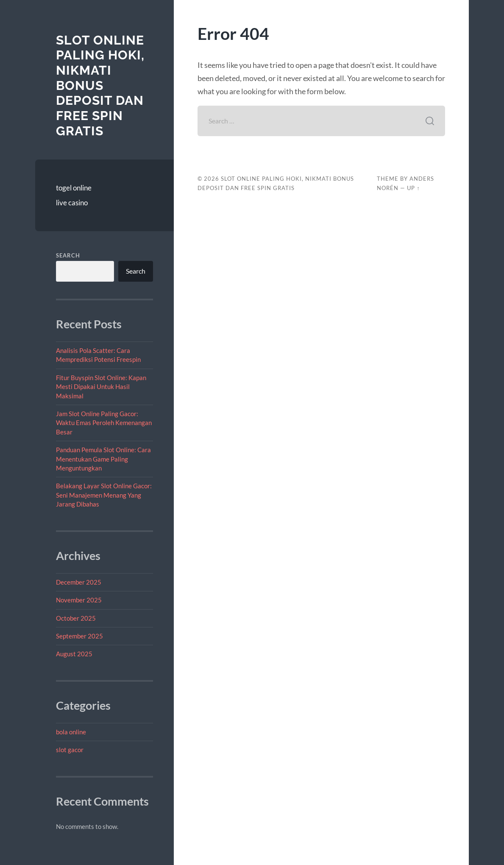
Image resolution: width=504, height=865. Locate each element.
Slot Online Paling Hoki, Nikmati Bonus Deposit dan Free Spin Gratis (100, 85)
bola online (71, 732)
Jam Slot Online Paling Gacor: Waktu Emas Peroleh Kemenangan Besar (104, 423)
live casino (72, 203)
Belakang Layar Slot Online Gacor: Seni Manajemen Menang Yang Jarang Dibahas (104, 495)
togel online (74, 188)
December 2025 (79, 582)
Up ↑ (413, 188)
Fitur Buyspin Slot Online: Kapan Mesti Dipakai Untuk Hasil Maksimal (101, 387)
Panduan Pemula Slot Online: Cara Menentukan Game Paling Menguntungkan (103, 459)
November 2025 (79, 600)
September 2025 (79, 636)
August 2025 (74, 654)
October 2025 (76, 618)
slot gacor (70, 750)
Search (68, 255)
